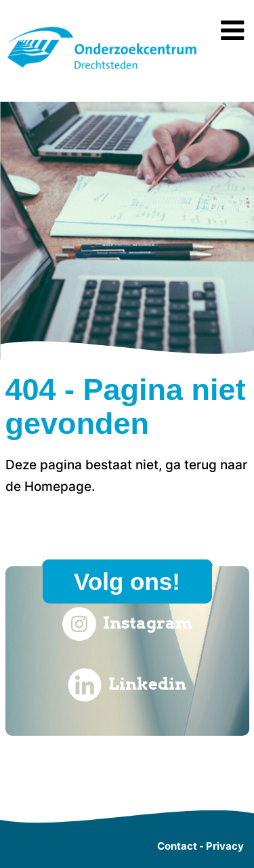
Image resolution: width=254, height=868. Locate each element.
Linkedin (127, 685)
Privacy (225, 846)
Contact (177, 846)
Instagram (127, 624)
